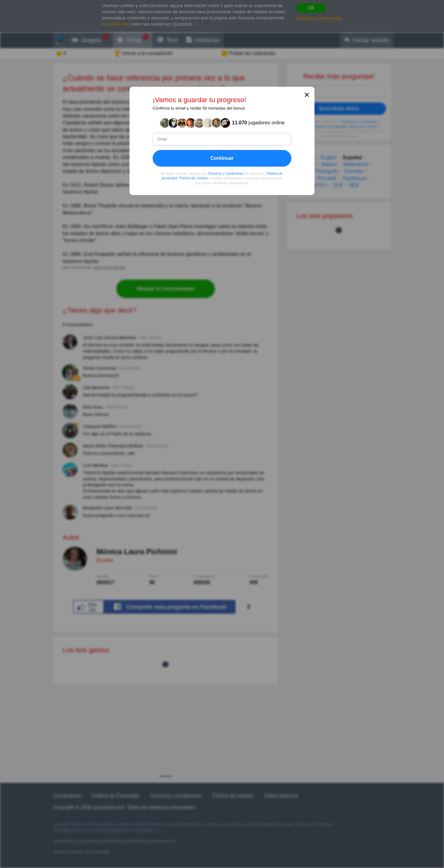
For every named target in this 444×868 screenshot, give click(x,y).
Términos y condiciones (226, 173)
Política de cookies (193, 178)
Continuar (222, 158)
